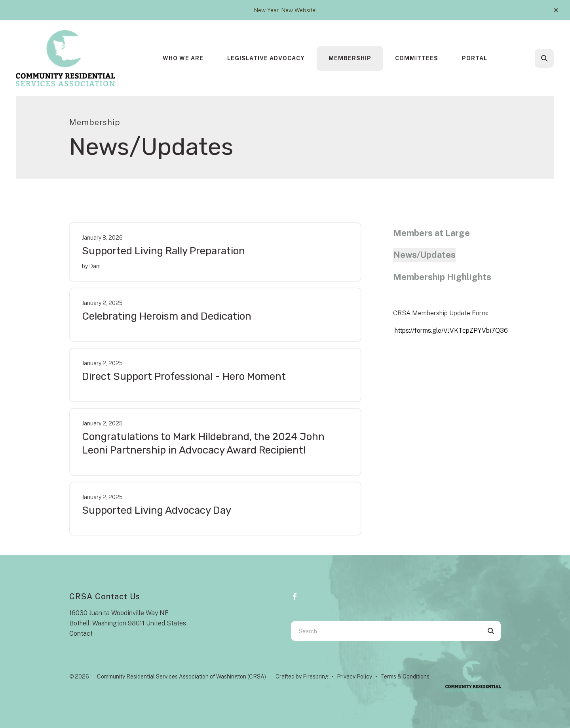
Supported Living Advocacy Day (157, 510)
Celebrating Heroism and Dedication (167, 316)
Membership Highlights (442, 277)
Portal (475, 58)
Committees (417, 58)
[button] (556, 10)
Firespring (316, 677)
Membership (350, 58)
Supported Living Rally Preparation (163, 251)
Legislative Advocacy (266, 58)
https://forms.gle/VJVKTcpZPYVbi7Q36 (451, 331)
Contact (81, 634)
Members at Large (431, 233)
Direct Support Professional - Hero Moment (184, 376)
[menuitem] (183, 58)
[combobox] (386, 631)
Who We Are (183, 58)
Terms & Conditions (405, 677)
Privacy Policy (354, 677)
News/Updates (424, 255)
